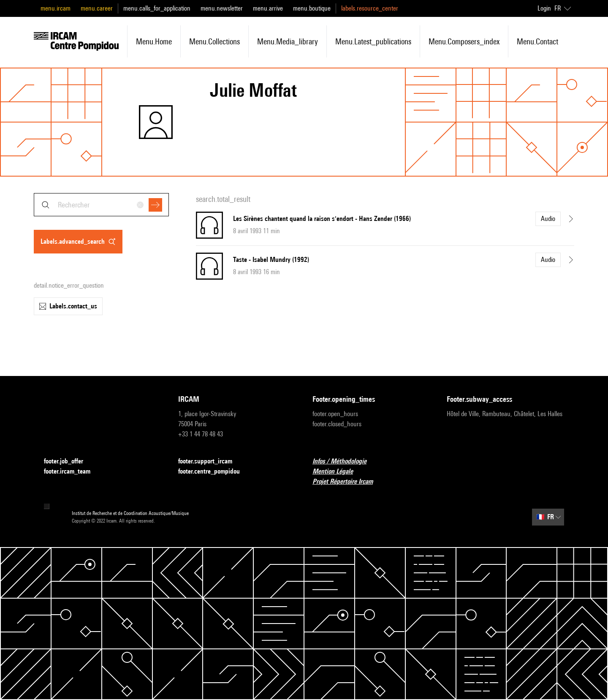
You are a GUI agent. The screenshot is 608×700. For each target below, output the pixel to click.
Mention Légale (338, 472)
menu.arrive (268, 8)
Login (544, 8)
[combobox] (101, 205)
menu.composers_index (464, 41)
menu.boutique (312, 8)
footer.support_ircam (210, 462)
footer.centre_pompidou (214, 472)
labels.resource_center (370, 8)
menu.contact (537, 41)
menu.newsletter (222, 8)
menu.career (97, 8)
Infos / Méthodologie (345, 462)
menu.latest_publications (373, 41)
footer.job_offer (69, 462)
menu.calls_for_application (157, 8)
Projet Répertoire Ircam (348, 482)
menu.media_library (288, 41)
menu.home (154, 41)
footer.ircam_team (72, 472)
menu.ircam (56, 8)
